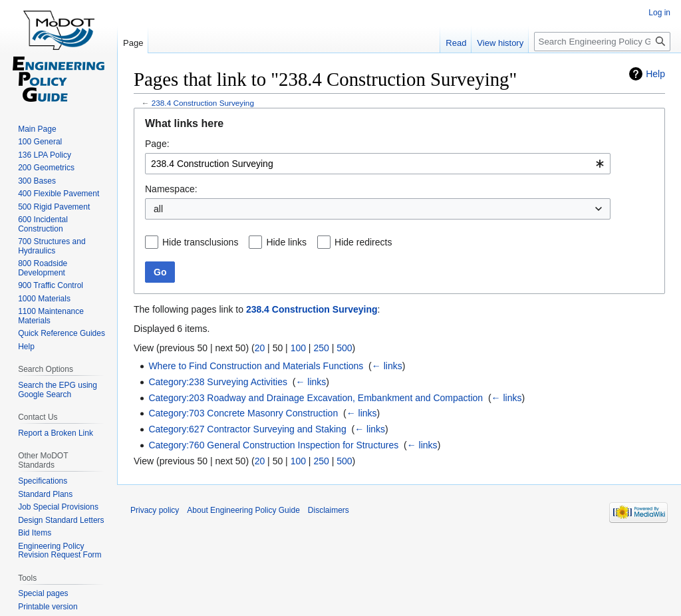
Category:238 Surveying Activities (218, 382)
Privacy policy (155, 510)
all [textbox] (158, 209)
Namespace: (171, 189)
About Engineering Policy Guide (243, 510)
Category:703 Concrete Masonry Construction (243, 413)
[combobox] (378, 164)
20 (260, 348)
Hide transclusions (200, 242)
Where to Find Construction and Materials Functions (256, 366)
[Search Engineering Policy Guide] (602, 42)
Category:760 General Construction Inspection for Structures (273, 445)
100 (298, 348)
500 (344, 348)
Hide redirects (363, 242)
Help (655, 74)
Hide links (286, 242)
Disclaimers (329, 510)
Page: (157, 144)
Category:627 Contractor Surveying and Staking (247, 429)
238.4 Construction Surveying (203, 103)
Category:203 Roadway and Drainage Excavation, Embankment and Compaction (316, 398)
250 (321, 348)
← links (387, 366)
